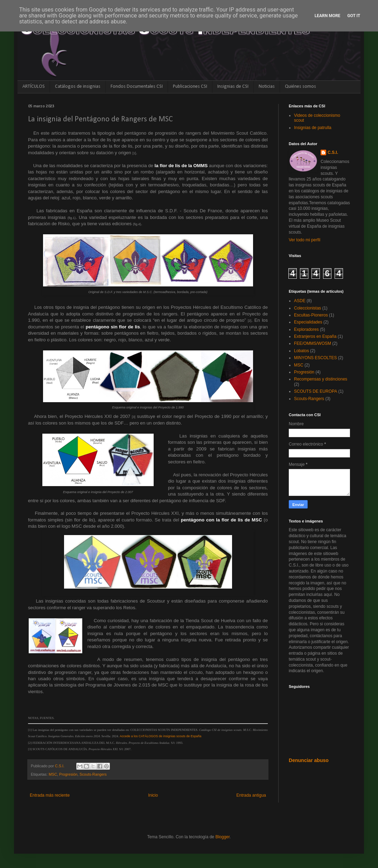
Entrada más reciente (50, 795)
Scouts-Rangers (93, 774)
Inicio (153, 795)
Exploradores (306, 329)
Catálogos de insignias (78, 87)
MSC (53, 774)
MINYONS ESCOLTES (315, 358)
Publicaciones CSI (190, 87)
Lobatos (302, 351)
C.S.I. (333, 152)
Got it (354, 16)
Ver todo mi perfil (304, 240)
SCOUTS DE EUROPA (316, 391)
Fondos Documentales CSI (137, 87)
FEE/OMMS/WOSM (313, 343)
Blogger (222, 837)
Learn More (328, 16)
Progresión (68, 774)
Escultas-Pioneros (311, 315)
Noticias (267, 87)
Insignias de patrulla (313, 128)
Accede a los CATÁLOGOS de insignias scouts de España (160, 736)
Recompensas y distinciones (321, 379)
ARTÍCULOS (34, 87)
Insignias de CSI (233, 87)
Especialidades (308, 322)
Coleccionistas (307, 308)
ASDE (300, 301)
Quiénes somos (300, 87)
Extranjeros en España (315, 336)
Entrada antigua (251, 795)
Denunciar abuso (309, 760)
